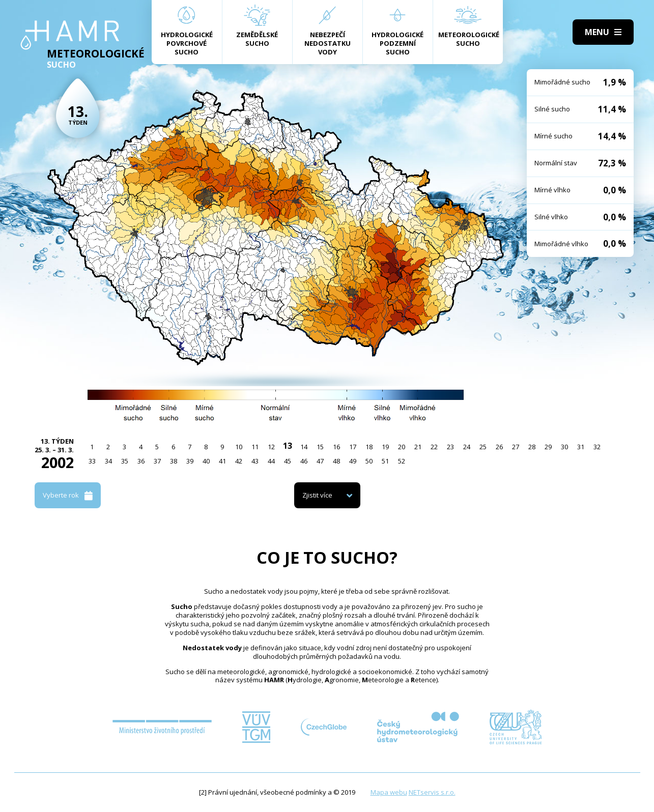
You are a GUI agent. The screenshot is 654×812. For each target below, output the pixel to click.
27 (516, 447)
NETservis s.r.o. (432, 792)
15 (320, 447)
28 (532, 447)
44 (271, 461)
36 (141, 461)
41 (222, 461)
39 (190, 461)
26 (499, 447)
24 (467, 447)
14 (304, 447)
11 (255, 447)
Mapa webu (389, 792)
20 (402, 447)
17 (353, 447)
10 (239, 447)
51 (385, 461)
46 (304, 461)
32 (597, 447)
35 (125, 461)
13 (288, 446)
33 (92, 461)
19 (385, 447)
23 (450, 447)
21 (418, 447)
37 (157, 461)
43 (255, 461)
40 (206, 461)
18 (369, 447)
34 (108, 461)
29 (548, 447)
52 (402, 461)
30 (564, 447)
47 (320, 461)
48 (336, 461)
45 (288, 461)
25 (483, 447)
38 (174, 461)
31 (581, 447)
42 (239, 461)
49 (353, 461)
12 (271, 447)
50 (369, 461)
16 (336, 447)
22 (434, 447)
